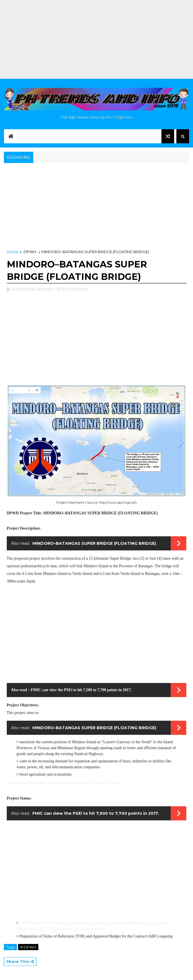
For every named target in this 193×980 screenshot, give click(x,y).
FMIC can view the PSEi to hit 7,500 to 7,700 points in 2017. (81, 690)
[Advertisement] (96, 39)
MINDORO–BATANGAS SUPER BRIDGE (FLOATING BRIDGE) (94, 543)
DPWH (30, 252)
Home (13, 252)
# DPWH (28, 947)
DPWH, (82, 289)
